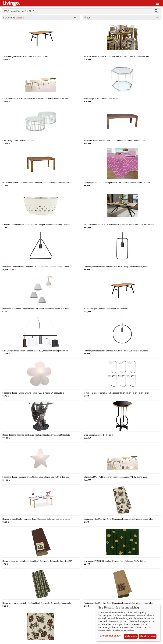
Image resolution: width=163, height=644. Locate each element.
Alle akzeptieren (148, 636)
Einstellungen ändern (111, 636)
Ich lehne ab (131, 636)
